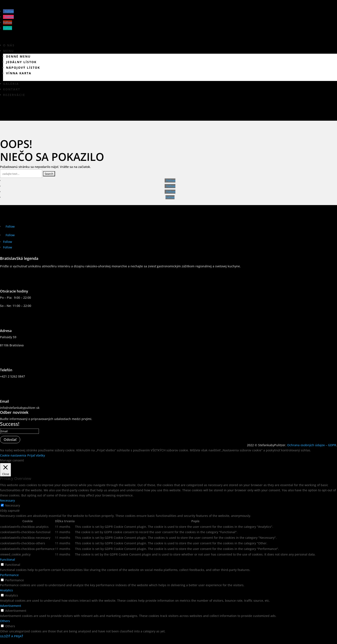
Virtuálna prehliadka (36, 112)
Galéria (11, 84)
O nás (9, 45)
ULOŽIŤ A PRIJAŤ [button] (12, 636)
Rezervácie (14, 95)
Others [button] (5, 621)
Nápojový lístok (23, 68)
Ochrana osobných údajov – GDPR (312, 445)
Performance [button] (9, 575)
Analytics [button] (6, 590)
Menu (8, 51)
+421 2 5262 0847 (12, 376)
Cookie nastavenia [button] (13, 455)
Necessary (13, 505)
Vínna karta (19, 73)
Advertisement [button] (11, 606)
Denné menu (18, 56)
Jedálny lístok (21, 62)
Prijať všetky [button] (36, 455)
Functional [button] (8, 560)
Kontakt (12, 89)
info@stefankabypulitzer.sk (20, 408)
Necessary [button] (7, 500)
